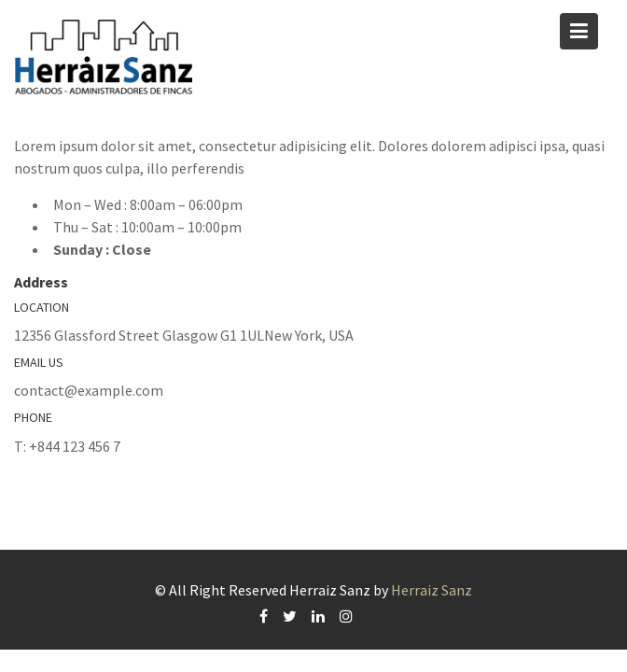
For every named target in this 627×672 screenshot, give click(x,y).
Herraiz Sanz (432, 590)
